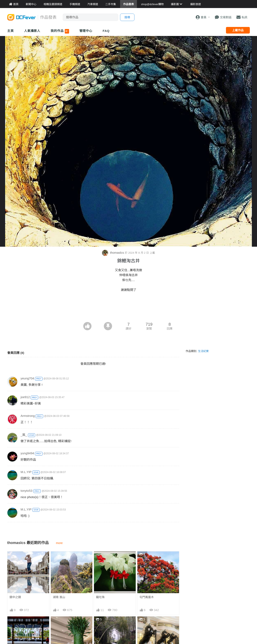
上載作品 (238, 30)
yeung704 (27, 378)
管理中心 (86, 31)
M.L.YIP (26, 472)
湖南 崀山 (59, 597)
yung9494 (27, 453)
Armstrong (28, 416)
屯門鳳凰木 (147, 597)
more (59, 543)
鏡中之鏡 (15, 597)
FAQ (106, 31)
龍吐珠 (100, 597)
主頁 (10, 31)
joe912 (25, 397)
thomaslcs (113, 253)
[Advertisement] (128, 311)
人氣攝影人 (32, 31)
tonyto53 (27, 491)
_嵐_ (24, 435)
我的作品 (60, 31)
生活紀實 (203, 351)
